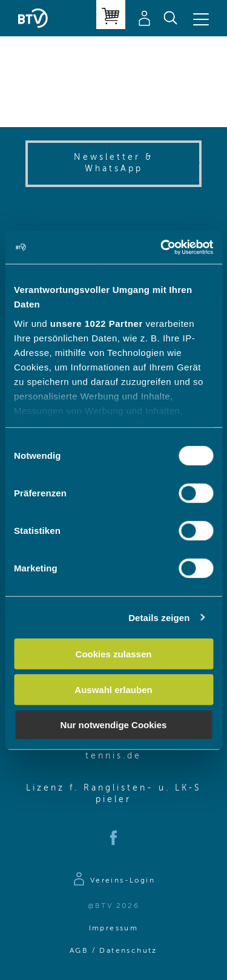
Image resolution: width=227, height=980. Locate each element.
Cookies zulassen (114, 654)
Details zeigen (159, 617)
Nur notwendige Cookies (114, 725)
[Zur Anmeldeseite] (113, 881)
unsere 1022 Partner (97, 323)
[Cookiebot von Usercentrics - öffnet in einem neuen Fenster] (162, 247)
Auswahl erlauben (113, 689)
